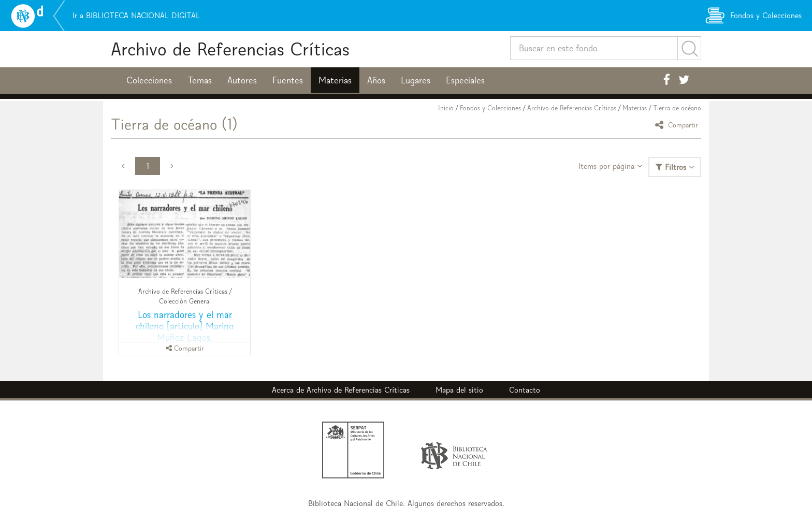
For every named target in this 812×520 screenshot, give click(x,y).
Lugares (416, 80)
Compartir (678, 125)
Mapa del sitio (459, 390)
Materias (335, 80)
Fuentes (288, 80)
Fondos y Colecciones (490, 108)
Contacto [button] (525, 390)
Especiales (465, 80)
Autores (242, 80)
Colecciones (149, 80)
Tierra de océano (677, 108)
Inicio (446, 108)
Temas (200, 80)
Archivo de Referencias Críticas (230, 49)
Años (376, 80)
